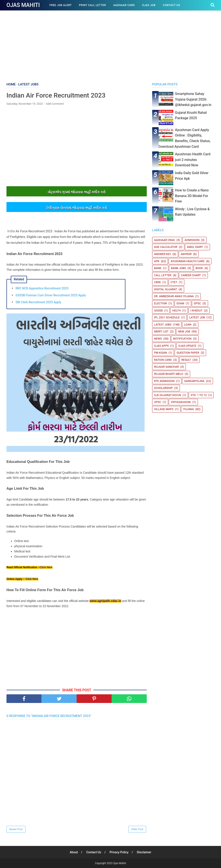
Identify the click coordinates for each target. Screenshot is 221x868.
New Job (184, 331)
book (199, 268)
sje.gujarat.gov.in (168, 395)
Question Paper (188, 353)
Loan (188, 325)
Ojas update (187, 346)
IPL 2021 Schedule (167, 317)
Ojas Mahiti (23, 5)
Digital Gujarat (166, 289)
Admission (192, 240)
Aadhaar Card (124, 5)
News (158, 339)
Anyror (186, 254)
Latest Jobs (163, 325)
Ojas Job (149, 5)
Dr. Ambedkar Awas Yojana (174, 296)
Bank (158, 268)
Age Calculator (166, 247)
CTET (174, 282)
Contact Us (172, 5)
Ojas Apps (161, 346)
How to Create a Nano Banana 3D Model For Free (192, 196)
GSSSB (158, 310)
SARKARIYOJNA (194, 381)
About (74, 852)
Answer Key (163, 254)
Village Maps (164, 409)
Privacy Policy (119, 852)
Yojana (188, 409)
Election (161, 303)
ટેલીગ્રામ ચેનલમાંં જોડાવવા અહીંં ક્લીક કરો (77, 208)
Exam (180, 303)
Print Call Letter (92, 5)
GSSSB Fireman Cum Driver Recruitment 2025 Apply (51, 295)
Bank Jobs (178, 268)
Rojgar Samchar (167, 367)
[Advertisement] (110, 45)
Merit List (161, 331)
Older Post (137, 829)
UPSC (158, 402)
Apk (157, 261)
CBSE (158, 282)
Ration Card (163, 360)
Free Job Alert (61, 5)
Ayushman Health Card (187, 261)
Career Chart (191, 275)
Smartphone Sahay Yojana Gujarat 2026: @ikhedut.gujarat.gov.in (193, 99)
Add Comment (55, 104)
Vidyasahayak (181, 402)
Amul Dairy (195, 247)
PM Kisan (161, 353)
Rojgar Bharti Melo (169, 374)
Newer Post (16, 829)
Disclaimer (144, 852)
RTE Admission (164, 381)
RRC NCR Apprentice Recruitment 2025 (42, 288)
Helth (176, 310)
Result (186, 360)
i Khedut (196, 310)
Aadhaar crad (165, 240)
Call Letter (163, 275)
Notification (182, 339)
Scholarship (163, 388)
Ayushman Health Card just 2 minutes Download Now (193, 160)
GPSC (197, 303)
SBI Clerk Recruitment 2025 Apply (38, 302)
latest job (197, 317)
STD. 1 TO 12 (199, 395)
